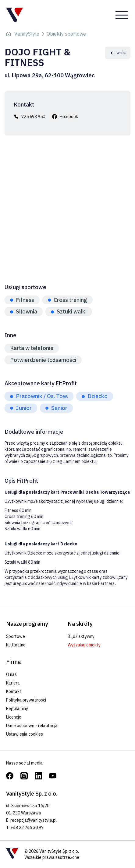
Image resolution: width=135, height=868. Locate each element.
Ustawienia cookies (25, 734)
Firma (13, 662)
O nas (11, 674)
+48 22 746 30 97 (27, 828)
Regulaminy (17, 709)
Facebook (69, 117)
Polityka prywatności (26, 700)
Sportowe (16, 636)
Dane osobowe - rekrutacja (32, 726)
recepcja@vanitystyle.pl (34, 820)
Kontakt (14, 691)
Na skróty (80, 624)
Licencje (14, 717)
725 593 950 (33, 117)
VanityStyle (27, 34)
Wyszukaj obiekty (84, 645)
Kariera (13, 683)
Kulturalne (16, 645)
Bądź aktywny (81, 636)
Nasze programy (27, 624)
